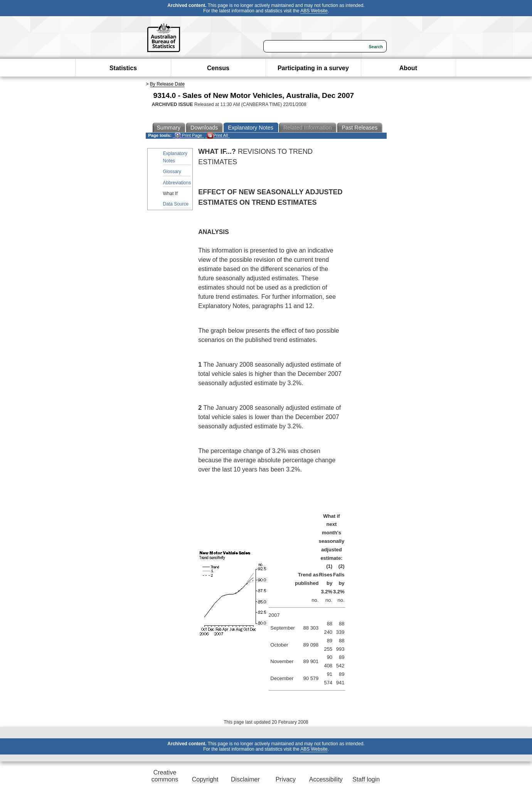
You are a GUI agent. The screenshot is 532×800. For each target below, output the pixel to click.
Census (218, 68)
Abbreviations (177, 183)
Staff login (366, 779)
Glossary (172, 172)
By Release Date (167, 84)
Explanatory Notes (175, 157)
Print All (217, 136)
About (408, 68)
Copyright (205, 779)
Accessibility (326, 779)
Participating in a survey (313, 68)
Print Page (188, 136)
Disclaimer (245, 779)
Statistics (123, 68)
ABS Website (314, 11)
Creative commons (165, 776)
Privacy (286, 779)
